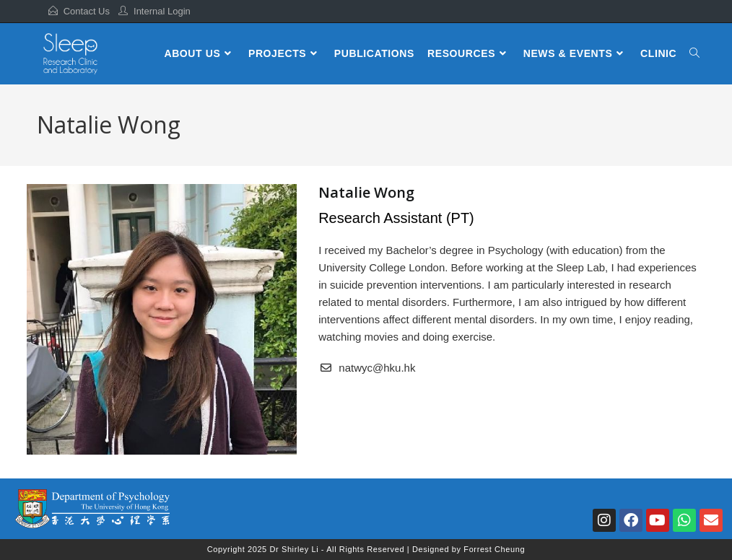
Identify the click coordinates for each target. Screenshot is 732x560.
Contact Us (87, 11)
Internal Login (162, 11)
